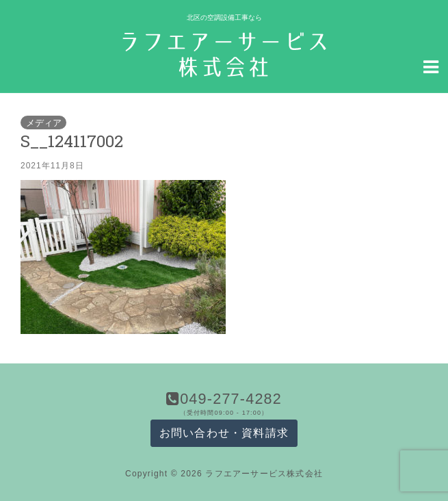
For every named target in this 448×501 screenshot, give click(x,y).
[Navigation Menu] (431, 66)
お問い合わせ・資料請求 (224, 433)
